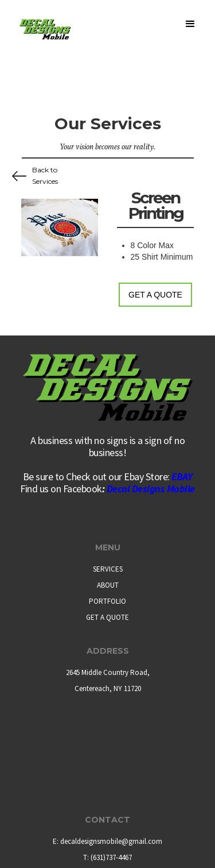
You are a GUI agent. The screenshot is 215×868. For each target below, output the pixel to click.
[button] (188, 29)
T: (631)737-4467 (107, 857)
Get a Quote (155, 295)
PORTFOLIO (107, 601)
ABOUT (108, 585)
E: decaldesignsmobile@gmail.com (107, 841)
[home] (44, 20)
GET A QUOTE (107, 617)
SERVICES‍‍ (108, 569)
